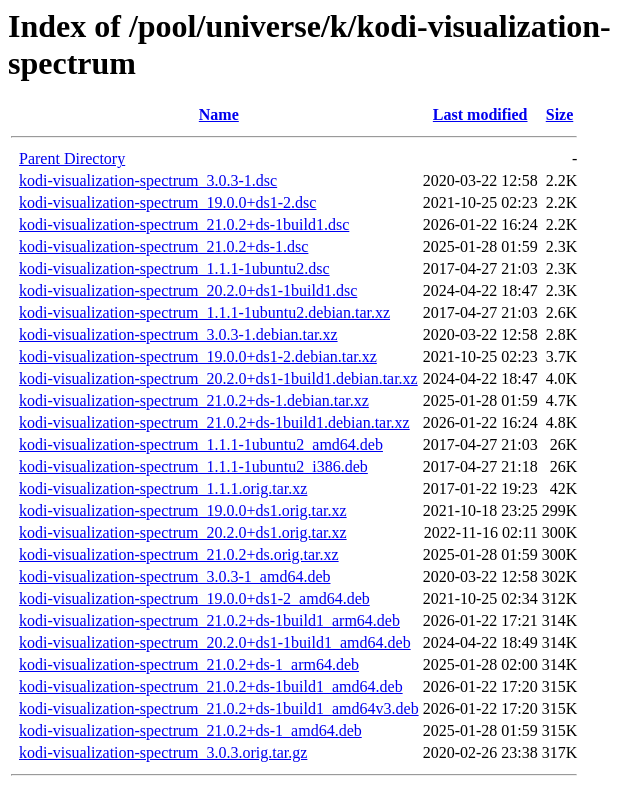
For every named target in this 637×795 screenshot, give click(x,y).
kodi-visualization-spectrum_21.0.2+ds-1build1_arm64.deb (209, 620)
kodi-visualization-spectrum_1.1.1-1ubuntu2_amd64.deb (201, 444)
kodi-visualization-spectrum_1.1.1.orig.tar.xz (163, 488)
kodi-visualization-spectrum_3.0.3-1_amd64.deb (174, 576)
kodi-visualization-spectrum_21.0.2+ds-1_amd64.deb (190, 730)
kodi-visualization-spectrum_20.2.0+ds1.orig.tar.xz (183, 532)
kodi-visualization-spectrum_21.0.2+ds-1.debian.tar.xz (194, 400)
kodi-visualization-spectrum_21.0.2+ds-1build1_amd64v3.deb (219, 708)
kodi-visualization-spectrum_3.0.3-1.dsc (148, 180)
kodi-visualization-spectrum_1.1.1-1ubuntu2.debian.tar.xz (204, 312)
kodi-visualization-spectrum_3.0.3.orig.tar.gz (163, 752)
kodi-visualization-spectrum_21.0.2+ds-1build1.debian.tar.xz (214, 422)
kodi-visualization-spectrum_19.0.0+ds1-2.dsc (167, 202)
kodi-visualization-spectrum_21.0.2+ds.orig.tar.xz (179, 554)
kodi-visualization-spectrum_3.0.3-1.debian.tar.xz (178, 334)
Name (219, 114)
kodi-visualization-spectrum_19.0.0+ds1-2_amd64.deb (194, 598)
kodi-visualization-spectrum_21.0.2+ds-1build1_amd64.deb (211, 686)
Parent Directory (72, 158)
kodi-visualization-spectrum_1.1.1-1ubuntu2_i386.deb (193, 466)
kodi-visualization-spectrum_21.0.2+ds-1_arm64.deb (189, 664)
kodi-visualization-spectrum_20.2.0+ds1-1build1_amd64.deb (215, 642)
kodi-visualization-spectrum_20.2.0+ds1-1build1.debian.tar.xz (218, 378)
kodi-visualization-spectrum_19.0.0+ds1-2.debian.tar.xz (198, 356)
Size (560, 114)
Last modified (480, 114)
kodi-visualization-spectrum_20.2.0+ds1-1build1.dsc (188, 290)
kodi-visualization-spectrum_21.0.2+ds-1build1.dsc (184, 224)
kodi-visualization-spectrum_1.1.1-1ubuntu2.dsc (174, 268)
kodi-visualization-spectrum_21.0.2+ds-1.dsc (163, 246)
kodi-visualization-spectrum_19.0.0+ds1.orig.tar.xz (183, 510)
